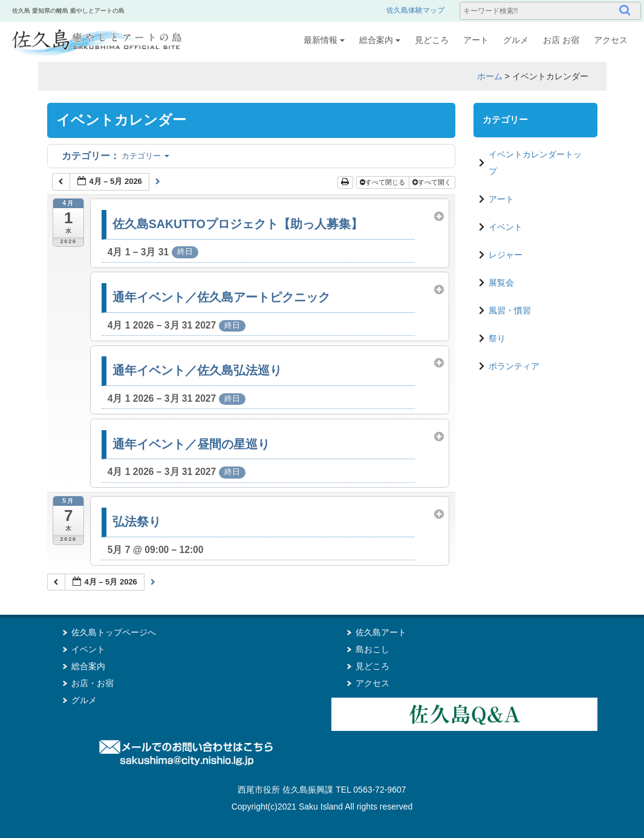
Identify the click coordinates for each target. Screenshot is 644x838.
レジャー (506, 255)
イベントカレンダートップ (535, 163)
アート (476, 40)
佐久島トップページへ (114, 632)
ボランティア (514, 366)
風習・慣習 (510, 310)
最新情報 (324, 40)
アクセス (611, 40)
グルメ (516, 40)
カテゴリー (115, 156)
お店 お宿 (561, 40)
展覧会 (501, 283)
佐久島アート (381, 632)
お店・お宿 (93, 683)
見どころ (432, 40)
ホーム (490, 76)
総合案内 (380, 40)
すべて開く (433, 182)
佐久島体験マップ (415, 10)
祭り (497, 338)
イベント (506, 227)
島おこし (372, 649)
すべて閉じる (383, 182)
